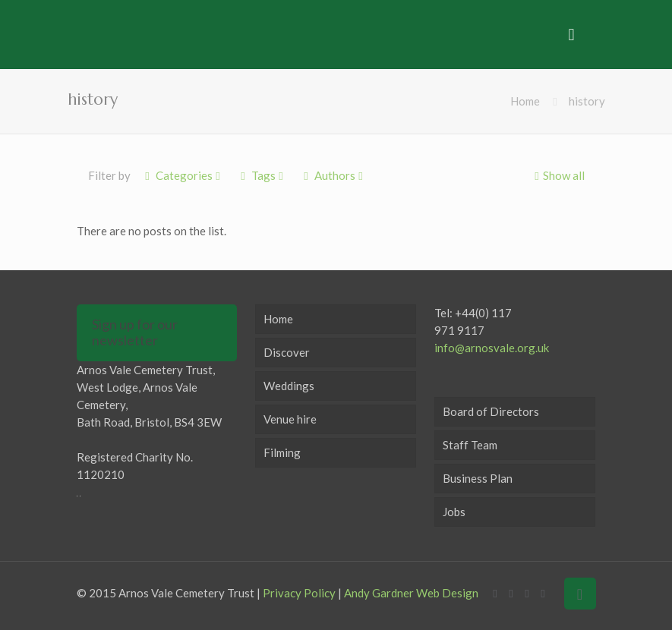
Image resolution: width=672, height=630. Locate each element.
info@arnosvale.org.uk (492, 348)
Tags (262, 175)
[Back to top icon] (580, 594)
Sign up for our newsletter (135, 332)
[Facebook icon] (495, 593)
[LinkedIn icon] (527, 593)
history (587, 101)
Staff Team (470, 445)
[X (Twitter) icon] (511, 593)
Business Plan (478, 478)
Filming (282, 452)
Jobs (454, 512)
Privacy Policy (299, 593)
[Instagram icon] (543, 593)
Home (525, 101)
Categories (183, 175)
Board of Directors (491, 411)
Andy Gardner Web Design (411, 593)
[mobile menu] (572, 34)
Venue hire (290, 419)
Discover (287, 352)
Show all (558, 175)
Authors (334, 175)
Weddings (289, 386)
